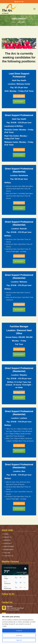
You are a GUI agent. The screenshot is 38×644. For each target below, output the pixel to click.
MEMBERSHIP (9, 550)
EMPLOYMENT (9, 546)
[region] (19, 629)
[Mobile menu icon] (34, 9)
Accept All (19, 631)
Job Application (19, 96)
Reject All (19, 640)
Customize (19, 635)
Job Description (19, 102)
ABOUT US (8, 537)
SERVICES (7, 540)
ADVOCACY (8, 543)
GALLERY (7, 553)
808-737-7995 (19, 2)
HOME (6, 534)
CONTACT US (9, 556)
